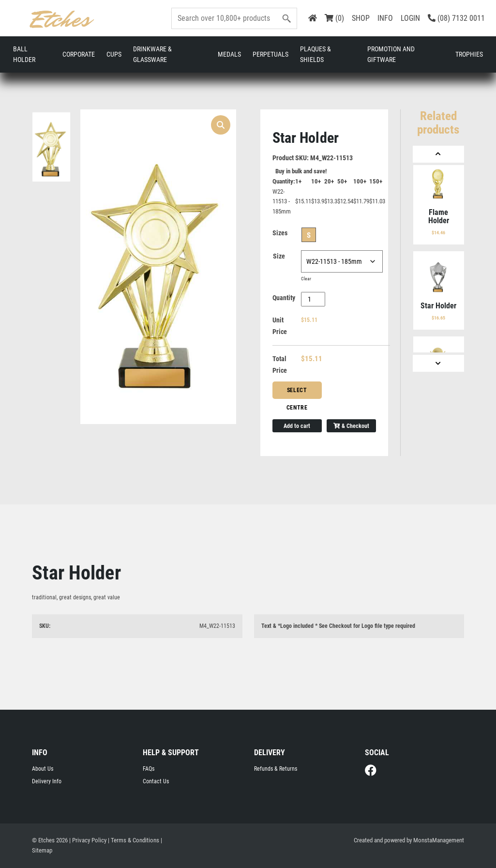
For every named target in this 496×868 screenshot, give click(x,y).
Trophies (469, 54)
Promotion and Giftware (391, 54)
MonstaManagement (439, 841)
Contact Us (156, 782)
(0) (334, 18)
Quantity (284, 298)
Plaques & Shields (316, 54)
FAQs (149, 769)
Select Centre (297, 393)
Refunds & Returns (276, 769)
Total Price (280, 365)
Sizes (280, 233)
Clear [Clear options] (306, 279)
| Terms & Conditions (134, 841)
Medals (229, 54)
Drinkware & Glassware (152, 54)
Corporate (79, 54)
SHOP (361, 18)
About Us (43, 769)
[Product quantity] (313, 299)
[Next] (438, 363)
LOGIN (410, 18)
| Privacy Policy (88, 841)
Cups (114, 54)
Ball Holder (24, 54)
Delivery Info (47, 782)
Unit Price (280, 326)
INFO (385, 18)
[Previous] (438, 154)
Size (279, 256)
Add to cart (297, 426)
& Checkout (351, 426)
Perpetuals (271, 54)
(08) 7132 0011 (456, 18)
